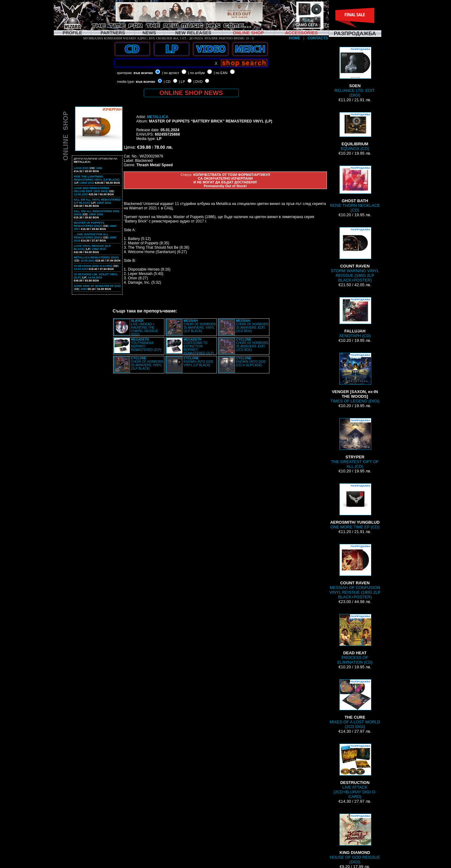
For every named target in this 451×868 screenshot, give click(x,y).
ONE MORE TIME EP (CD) (355, 506)
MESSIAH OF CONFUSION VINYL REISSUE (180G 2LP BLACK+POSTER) (355, 572)
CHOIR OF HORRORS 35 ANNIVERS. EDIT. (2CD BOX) (252, 326)
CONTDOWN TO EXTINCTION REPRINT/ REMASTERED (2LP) (199, 346)
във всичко (143, 73)
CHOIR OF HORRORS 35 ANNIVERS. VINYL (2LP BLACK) (200, 326)
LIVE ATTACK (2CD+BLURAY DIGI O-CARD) (355, 771)
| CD (167, 82)
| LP (182, 82)
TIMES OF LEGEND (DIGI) (355, 378)
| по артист (170, 73)
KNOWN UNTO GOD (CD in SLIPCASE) (251, 362)
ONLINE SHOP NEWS (191, 93)
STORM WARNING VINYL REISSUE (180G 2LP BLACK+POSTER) (355, 255)
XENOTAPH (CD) (355, 318)
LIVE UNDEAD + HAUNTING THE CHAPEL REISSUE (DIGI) (144, 328)
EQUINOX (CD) (355, 132)
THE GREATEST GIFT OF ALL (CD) (355, 443)
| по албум (196, 73)
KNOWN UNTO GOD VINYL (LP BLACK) (198, 362)
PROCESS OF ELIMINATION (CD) (355, 639)
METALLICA (158, 117)
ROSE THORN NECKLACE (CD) (355, 189)
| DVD (198, 82)
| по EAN (221, 73)
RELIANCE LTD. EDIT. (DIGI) (355, 72)
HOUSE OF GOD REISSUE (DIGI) (355, 839)
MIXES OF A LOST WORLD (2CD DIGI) (355, 704)
